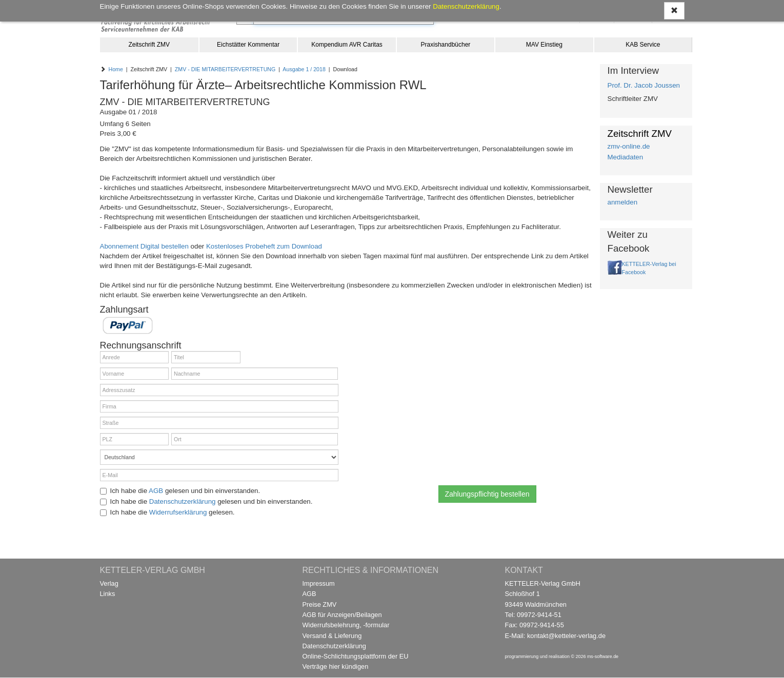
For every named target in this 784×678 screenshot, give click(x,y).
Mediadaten (626, 157)
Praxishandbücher (446, 45)
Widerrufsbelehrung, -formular (346, 625)
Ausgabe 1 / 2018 (304, 69)
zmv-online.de (629, 146)
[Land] (219, 457)
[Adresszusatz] (219, 390)
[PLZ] (135, 439)
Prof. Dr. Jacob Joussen (644, 85)
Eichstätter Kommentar (248, 45)
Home (115, 69)
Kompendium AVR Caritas (347, 45)
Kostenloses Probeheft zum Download (264, 246)
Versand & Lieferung (332, 636)
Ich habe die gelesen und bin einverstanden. (180, 491)
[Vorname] (135, 374)
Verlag (109, 583)
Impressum (319, 583)
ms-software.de (603, 656)
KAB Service (643, 45)
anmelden (623, 202)
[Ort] (255, 439)
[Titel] (206, 357)
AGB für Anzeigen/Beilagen (342, 615)
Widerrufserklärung (178, 512)
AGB (156, 491)
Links (108, 594)
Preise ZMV (320, 604)
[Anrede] (135, 357)
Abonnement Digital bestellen (144, 246)
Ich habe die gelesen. (167, 512)
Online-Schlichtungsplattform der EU (356, 656)
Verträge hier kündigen (336, 666)
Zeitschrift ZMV (149, 45)
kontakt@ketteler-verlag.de (566, 636)
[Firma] (219, 406)
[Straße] (219, 423)
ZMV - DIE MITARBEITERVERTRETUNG (225, 69)
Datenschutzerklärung (183, 501)
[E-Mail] (219, 475)
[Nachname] (255, 374)
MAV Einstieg (544, 45)
